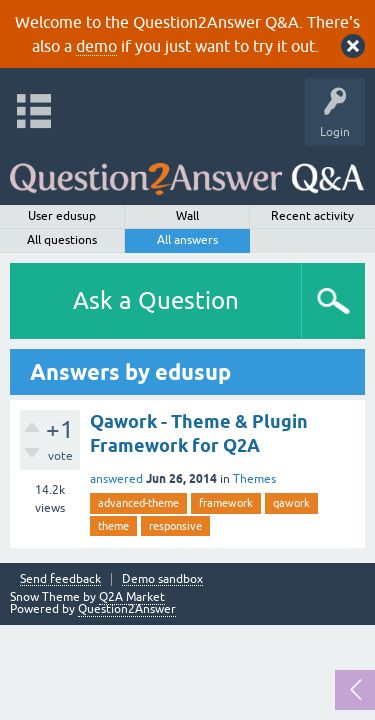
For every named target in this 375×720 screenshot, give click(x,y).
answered (116, 479)
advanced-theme (138, 503)
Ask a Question (156, 300)
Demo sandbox (162, 579)
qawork (291, 503)
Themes (254, 479)
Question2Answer (127, 609)
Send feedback (60, 579)
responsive (175, 526)
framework (226, 503)
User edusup (62, 216)
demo (96, 46)
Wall (187, 216)
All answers (187, 240)
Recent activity (312, 216)
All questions (62, 240)
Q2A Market (132, 597)
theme (113, 526)
